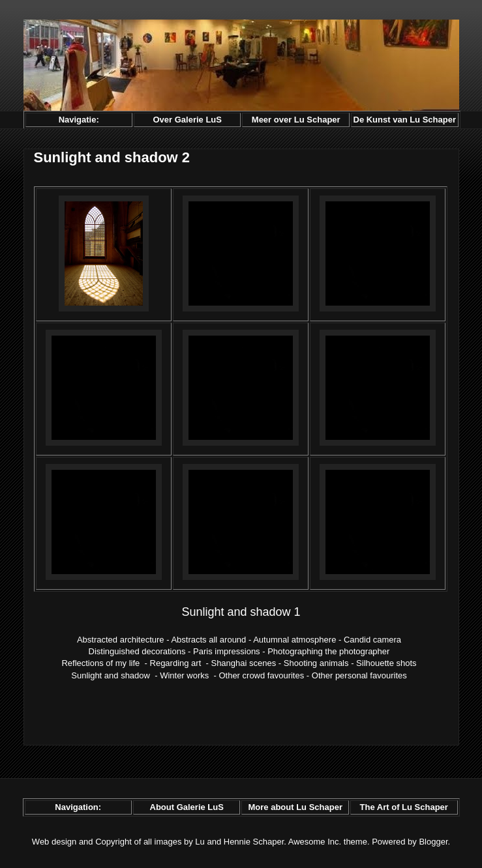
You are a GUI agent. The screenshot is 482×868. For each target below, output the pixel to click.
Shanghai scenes (243, 663)
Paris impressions (227, 651)
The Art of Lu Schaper (404, 807)
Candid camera (372, 640)
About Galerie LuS (187, 807)
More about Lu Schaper (295, 807)
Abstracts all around (208, 640)
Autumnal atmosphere (294, 640)
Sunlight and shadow (111, 675)
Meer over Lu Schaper (296, 120)
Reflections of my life (100, 663)
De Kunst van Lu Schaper (405, 120)
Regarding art (176, 663)
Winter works (184, 675)
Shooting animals (316, 663)
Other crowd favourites (261, 675)
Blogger (433, 842)
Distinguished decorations (137, 651)
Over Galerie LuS (187, 120)
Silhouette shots (386, 663)
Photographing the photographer (328, 651)
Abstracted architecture (121, 640)
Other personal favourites (359, 675)
